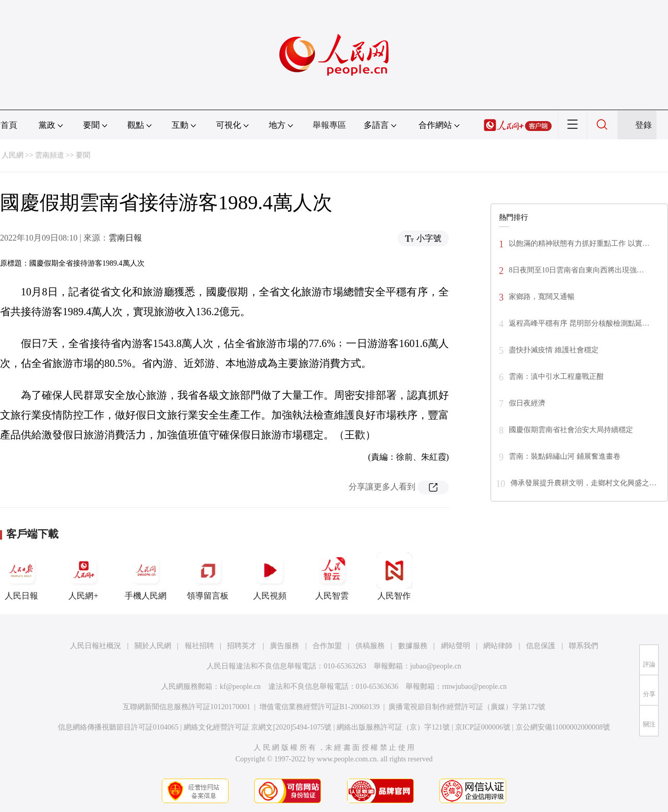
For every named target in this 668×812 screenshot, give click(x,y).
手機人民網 (146, 576)
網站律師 (498, 646)
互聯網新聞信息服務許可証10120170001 (187, 707)
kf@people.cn (240, 686)
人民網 (13, 155)
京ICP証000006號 (483, 727)
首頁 (9, 125)
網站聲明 (456, 646)
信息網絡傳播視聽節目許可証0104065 (118, 727)
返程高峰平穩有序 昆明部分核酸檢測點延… (579, 323)
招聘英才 (242, 646)
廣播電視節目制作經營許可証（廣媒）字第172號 (467, 707)
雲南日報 (125, 238)
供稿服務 (370, 646)
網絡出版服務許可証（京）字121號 (393, 727)
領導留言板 (208, 576)
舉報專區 (329, 125)
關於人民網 (153, 646)
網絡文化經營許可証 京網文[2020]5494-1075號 (258, 727)
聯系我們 (583, 646)
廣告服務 (284, 646)
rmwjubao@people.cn (474, 686)
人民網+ (83, 576)
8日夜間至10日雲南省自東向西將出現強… (576, 270)
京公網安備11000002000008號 (563, 727)
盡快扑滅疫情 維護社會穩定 (554, 350)
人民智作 (394, 576)
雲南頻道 (50, 155)
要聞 (83, 155)
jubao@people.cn (436, 666)
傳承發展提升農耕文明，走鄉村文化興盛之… (583, 483)
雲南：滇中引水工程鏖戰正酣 (556, 377)
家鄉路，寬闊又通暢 (542, 297)
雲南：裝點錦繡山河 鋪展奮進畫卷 (565, 456)
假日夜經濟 (527, 403)
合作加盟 (327, 646)
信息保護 (541, 646)
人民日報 (21, 576)
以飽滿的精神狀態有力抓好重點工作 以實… (579, 243)
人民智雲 (332, 576)
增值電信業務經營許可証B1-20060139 (320, 707)
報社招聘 (199, 646)
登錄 (643, 125)
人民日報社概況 (96, 646)
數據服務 (413, 646)
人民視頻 (270, 576)
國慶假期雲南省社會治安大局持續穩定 (571, 430)
